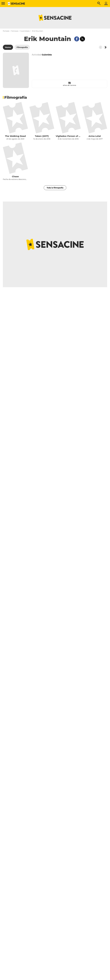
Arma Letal (95, 136)
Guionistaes (25, 31)
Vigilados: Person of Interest (68, 136)
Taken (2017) (42, 136)
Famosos (15, 31)
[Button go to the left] (101, 47)
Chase (15, 176)
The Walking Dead (15, 136)
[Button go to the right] (105, 47)
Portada (6, 31)
